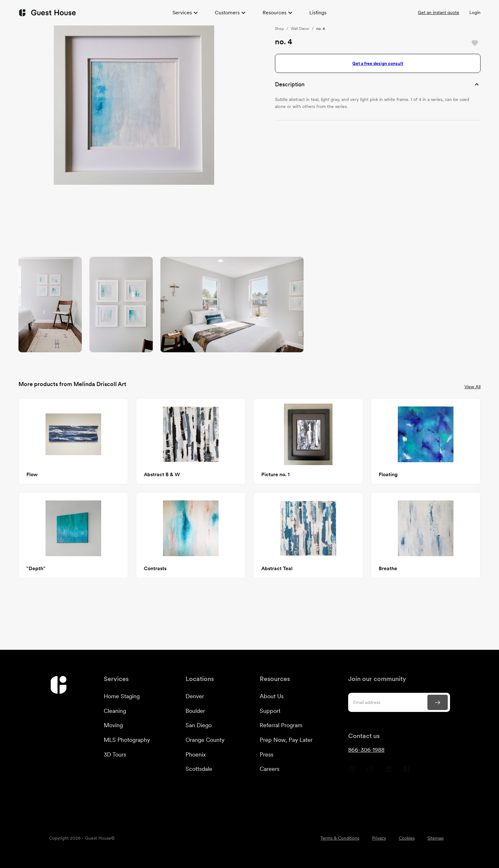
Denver (195, 696)
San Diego (199, 725)
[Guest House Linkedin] (388, 771)
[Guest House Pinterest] (352, 771)
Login (475, 12)
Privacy (379, 838)
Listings (318, 13)
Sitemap (436, 838)
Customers (231, 13)
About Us (272, 696)
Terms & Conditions (340, 838)
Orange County (205, 740)
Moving (113, 725)
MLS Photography (127, 740)
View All (472, 387)
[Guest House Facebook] (407, 771)
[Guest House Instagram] (370, 771)
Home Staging (122, 696)
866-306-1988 (366, 750)
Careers (270, 769)
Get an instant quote (439, 12)
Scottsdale (199, 769)
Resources (278, 13)
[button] (378, 84)
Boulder (195, 711)
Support (270, 711)
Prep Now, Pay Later (286, 740)
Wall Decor (300, 29)
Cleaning (115, 711)
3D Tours (115, 754)
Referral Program (281, 725)
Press (267, 754)
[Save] (475, 43)
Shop (279, 29)
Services (186, 13)
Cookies (407, 838)
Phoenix (196, 754)
